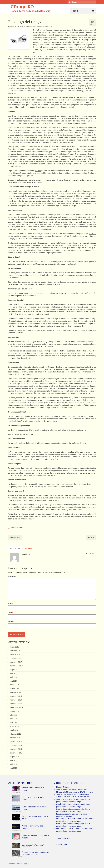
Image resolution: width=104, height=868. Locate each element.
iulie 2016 (14, 715)
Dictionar (66, 787)
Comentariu (12, 576)
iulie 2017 (14, 673)
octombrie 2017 (16, 662)
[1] (9, 528)
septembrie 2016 (16, 707)
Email (10, 613)
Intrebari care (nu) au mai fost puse (76, 794)
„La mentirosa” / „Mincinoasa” (33, 845)
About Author (15, 548)
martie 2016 (15, 730)
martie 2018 (15, 647)
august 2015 (15, 757)
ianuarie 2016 (15, 738)
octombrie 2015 (16, 749)
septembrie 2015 (16, 753)
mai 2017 (14, 681)
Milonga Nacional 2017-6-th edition (76, 790)
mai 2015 (14, 768)
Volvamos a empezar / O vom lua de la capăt (35, 837)
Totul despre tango (43, 26)
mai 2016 (14, 723)
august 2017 (15, 670)
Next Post (91, 537)
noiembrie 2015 (16, 745)
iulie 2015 (14, 760)
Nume (10, 604)
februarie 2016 (15, 734)
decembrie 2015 (16, 742)
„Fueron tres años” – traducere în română (34, 808)
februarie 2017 (15, 692)
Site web (11, 622)
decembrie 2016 (16, 696)
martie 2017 (15, 689)
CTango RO (22, 7)
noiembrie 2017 (16, 658)
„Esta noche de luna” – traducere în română (35, 818)
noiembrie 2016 (16, 700)
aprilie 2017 (14, 685)
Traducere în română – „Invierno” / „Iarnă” (35, 799)
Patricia (13, 26)
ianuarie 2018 (15, 654)
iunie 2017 (14, 677)
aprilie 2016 (14, 726)
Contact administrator (62, 838)
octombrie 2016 (16, 704)
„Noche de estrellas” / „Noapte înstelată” (33, 827)
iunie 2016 (14, 719)
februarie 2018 (15, 651)
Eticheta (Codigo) (31, 26)
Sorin (16, 864)
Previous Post (15, 537)
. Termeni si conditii (61, 845)
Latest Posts (29, 548)
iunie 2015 (14, 764)
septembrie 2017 (16, 666)
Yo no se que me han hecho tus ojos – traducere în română (35, 853)
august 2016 (15, 711)
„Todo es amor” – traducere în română (33, 789)
